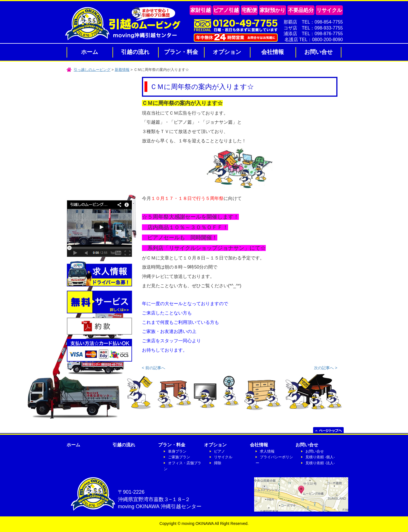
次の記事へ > (326, 368)
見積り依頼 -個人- (320, 457)
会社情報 (273, 52)
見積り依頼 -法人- (320, 463)
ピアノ (219, 451)
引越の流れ (135, 52)
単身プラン (177, 451)
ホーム (90, 52)
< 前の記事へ (154, 368)
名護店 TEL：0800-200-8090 (314, 40)
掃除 (218, 463)
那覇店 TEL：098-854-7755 (313, 22)
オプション (227, 52)
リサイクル (223, 457)
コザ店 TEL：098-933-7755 (313, 28)
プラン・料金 (181, 52)
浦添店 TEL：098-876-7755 (313, 34)
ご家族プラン (179, 457)
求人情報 (267, 451)
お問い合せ (318, 52)
